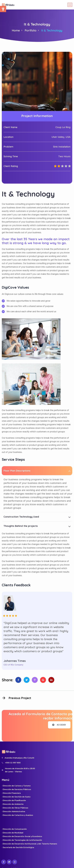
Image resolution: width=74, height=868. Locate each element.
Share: (8, 680)
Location (8, 137)
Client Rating (11, 166)
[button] (3, 9)
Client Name (10, 127)
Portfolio (31, 30)
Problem (8, 147)
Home (16, 30)
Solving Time (11, 156)
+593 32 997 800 (13, 763)
